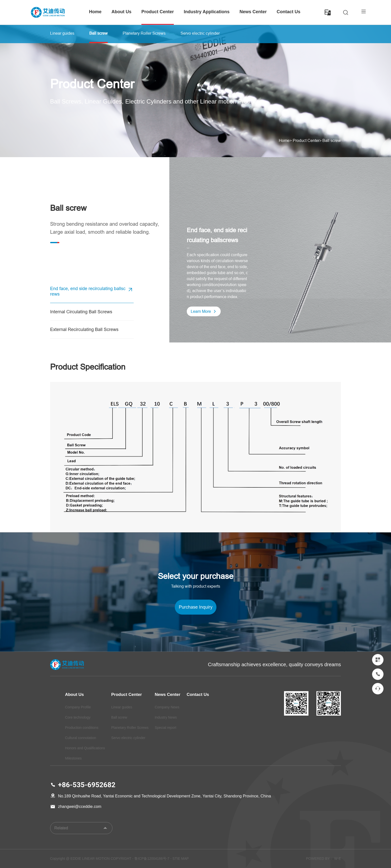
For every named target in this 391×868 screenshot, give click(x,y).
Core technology (78, 717)
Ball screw (332, 140)
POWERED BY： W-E (324, 859)
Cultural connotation (81, 738)
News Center (253, 12)
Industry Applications (207, 12)
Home (95, 12)
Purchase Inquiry (196, 607)
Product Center (158, 12)
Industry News (166, 717)
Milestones (73, 758)
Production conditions (82, 728)
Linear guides (122, 707)
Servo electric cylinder (128, 738)
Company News (167, 707)
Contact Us (289, 12)
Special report (165, 728)
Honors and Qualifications (85, 748)
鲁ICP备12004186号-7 (152, 859)
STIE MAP (181, 859)
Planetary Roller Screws (130, 728)
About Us (121, 12)
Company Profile (78, 707)
